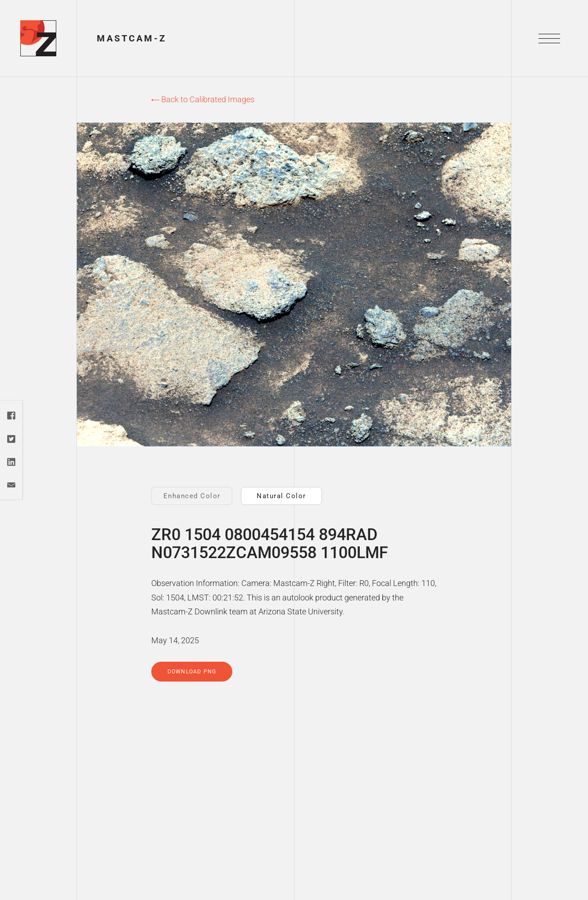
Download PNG (192, 672)
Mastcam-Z (132, 38)
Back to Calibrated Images (203, 99)
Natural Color (281, 496)
